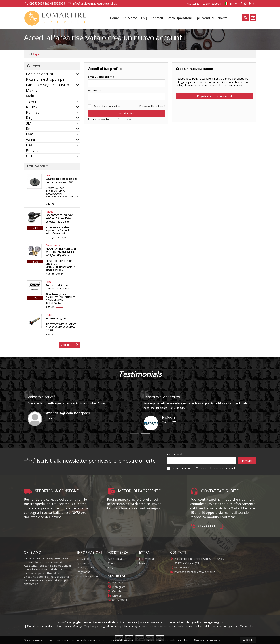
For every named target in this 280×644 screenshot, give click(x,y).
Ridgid (31, 118)
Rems (31, 129)
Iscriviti (247, 461)
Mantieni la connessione (105, 104)
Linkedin (115, 596)
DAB (30, 145)
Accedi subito (127, 111)
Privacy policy (124, 117)
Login (36, 54)
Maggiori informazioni (207, 640)
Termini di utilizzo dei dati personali (216, 468)
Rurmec (33, 112)
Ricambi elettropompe (45, 79)
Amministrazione (87, 576)
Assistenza (193, 4)
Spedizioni (83, 563)
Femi (30, 134)
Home (114, 18)
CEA (29, 156)
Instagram (117, 587)
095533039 (35, 3)
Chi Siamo (130, 18)
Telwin (32, 101)
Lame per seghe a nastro (48, 85)
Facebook (116, 582)
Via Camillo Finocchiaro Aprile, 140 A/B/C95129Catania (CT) (197, 561)
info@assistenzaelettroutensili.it (92, 3)
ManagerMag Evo (213, 622)
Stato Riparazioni (179, 18)
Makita (32, 90)
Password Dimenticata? (152, 103)
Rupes (31, 107)
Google (115, 591)
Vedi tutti (70, 344)
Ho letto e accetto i (181, 468)
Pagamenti (84, 572)
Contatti (157, 18)
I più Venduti (204, 18)
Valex (30, 140)
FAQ (144, 18)
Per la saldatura (39, 74)
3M (29, 123)
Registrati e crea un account (215, 96)
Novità (222, 18)
